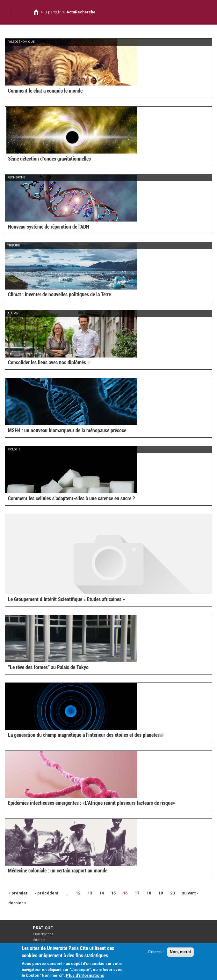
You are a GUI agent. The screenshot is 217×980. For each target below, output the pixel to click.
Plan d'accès (43, 934)
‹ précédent (47, 893)
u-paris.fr (53, 12)
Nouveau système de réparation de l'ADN (49, 227)
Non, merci (180, 953)
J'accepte (155, 953)
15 (113, 893)
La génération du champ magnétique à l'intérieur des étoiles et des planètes (86, 735)
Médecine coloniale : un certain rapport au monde (58, 871)
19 (161, 893)
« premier (18, 893)
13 (90, 893)
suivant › (190, 893)
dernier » (17, 903)
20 (172, 893)
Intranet (39, 940)
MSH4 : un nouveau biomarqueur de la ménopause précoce (67, 430)
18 (149, 893)
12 (78, 893)
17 (137, 893)
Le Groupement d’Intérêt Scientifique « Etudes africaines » (66, 599)
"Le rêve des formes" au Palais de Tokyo (48, 667)
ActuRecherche (81, 12)
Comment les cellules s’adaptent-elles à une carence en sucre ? (71, 498)
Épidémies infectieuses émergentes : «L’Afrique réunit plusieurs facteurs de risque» (91, 803)
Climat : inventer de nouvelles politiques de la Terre (59, 294)
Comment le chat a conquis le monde (45, 91)
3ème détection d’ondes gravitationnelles (49, 159)
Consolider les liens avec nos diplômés (49, 362)
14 (102, 893)
